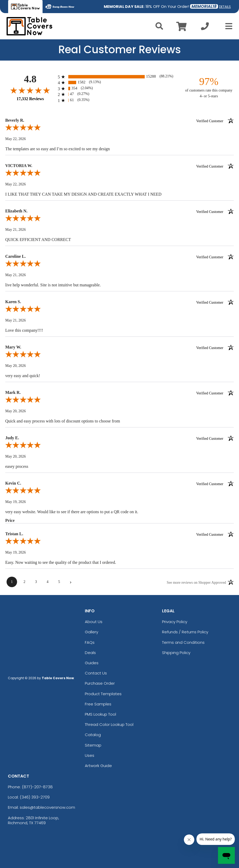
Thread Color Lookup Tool (109, 724)
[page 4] (48, 582)
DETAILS (225, 7)
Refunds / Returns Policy (185, 632)
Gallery (92, 632)
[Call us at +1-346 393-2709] (205, 28)
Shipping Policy (176, 653)
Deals (90, 653)
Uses (90, 755)
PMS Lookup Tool (100, 714)
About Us (94, 622)
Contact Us (96, 673)
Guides (92, 663)
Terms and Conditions (183, 642)
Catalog (93, 735)
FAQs (90, 642)
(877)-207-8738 (37, 787)
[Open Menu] (227, 26)
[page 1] (12, 582)
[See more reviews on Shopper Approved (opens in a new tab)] (196, 582)
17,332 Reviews (30, 99)
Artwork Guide (98, 766)
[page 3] (36, 582)
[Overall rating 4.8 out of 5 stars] (30, 90)
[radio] (119, 77)
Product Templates (103, 694)
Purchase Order (100, 683)
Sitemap (93, 745)
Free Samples (98, 704)
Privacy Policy (175, 622)
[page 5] (59, 582)
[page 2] (24, 582)
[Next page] (71, 582)
